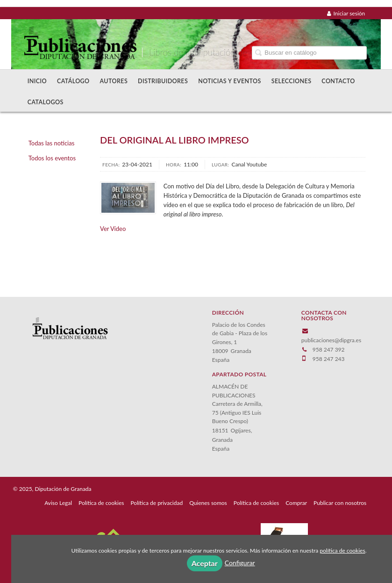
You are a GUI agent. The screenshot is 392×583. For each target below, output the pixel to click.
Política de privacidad (157, 503)
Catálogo (73, 81)
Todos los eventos (52, 158)
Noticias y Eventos (230, 81)
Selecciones (292, 81)
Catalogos (46, 102)
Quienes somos (208, 503)
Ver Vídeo (113, 229)
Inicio (37, 81)
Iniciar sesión (346, 13)
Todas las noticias (52, 143)
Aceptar (205, 563)
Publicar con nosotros (340, 503)
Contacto (338, 81)
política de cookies (342, 551)
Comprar (296, 503)
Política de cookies (101, 503)
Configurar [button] (240, 563)
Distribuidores (163, 81)
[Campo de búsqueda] (309, 53)
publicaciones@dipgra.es (331, 340)
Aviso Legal (58, 503)
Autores (114, 81)
